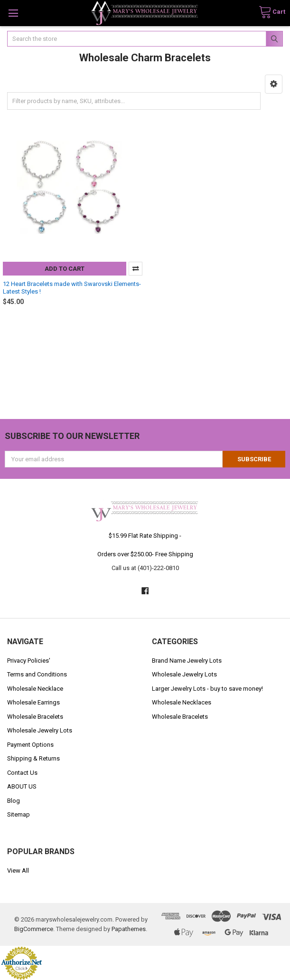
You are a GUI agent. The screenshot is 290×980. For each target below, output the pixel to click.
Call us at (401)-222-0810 (145, 568)
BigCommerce (34, 929)
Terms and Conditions (37, 674)
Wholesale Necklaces (182, 702)
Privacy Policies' (29, 661)
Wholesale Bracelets (35, 717)
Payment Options (30, 745)
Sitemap (19, 814)
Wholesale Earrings (33, 702)
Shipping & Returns (33, 758)
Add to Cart (65, 269)
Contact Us (22, 773)
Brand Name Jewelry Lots (187, 661)
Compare (136, 269)
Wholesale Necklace (35, 689)
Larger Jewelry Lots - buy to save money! (207, 689)
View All (18, 871)
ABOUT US (22, 786)
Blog (14, 801)
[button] (274, 84)
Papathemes (129, 929)
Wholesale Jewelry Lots (40, 730)
